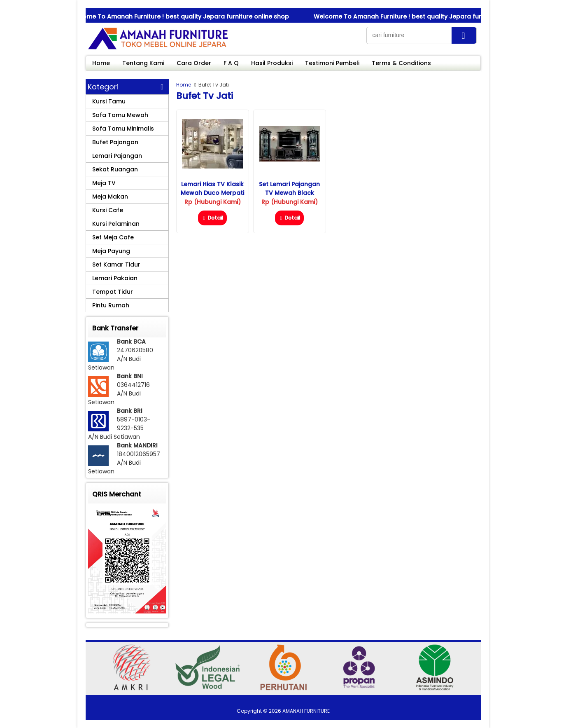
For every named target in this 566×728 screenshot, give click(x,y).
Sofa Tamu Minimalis (123, 129)
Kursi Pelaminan (116, 224)
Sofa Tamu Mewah (120, 115)
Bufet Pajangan (115, 142)
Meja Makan (110, 197)
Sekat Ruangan (115, 169)
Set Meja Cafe (113, 237)
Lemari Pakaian (115, 278)
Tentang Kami (143, 63)
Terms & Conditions (401, 63)
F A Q (231, 63)
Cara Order (194, 63)
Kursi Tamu (109, 101)
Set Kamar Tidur (116, 265)
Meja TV (104, 183)
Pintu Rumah (111, 305)
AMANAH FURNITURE (306, 711)
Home (101, 63)
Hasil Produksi (272, 63)
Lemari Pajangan (117, 156)
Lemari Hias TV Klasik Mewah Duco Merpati (212, 188)
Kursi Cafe (108, 210)
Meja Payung (111, 251)
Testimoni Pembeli (332, 63)
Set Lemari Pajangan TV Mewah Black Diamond (289, 193)
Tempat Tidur (113, 292)
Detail (212, 218)
